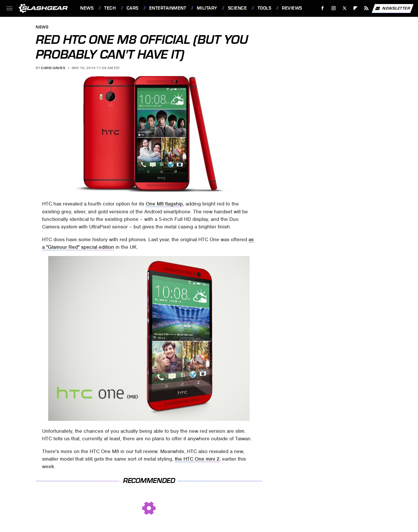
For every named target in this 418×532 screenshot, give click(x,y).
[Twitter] (344, 8)
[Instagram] (334, 8)
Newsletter (392, 8)
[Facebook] (323, 8)
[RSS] (366, 8)
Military (207, 8)
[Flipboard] (355, 8)
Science (237, 8)
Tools (264, 8)
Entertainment (168, 8)
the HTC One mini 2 (197, 459)
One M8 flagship (164, 204)
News (87, 8)
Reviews (292, 8)
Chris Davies (53, 68)
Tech (110, 8)
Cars (133, 8)
